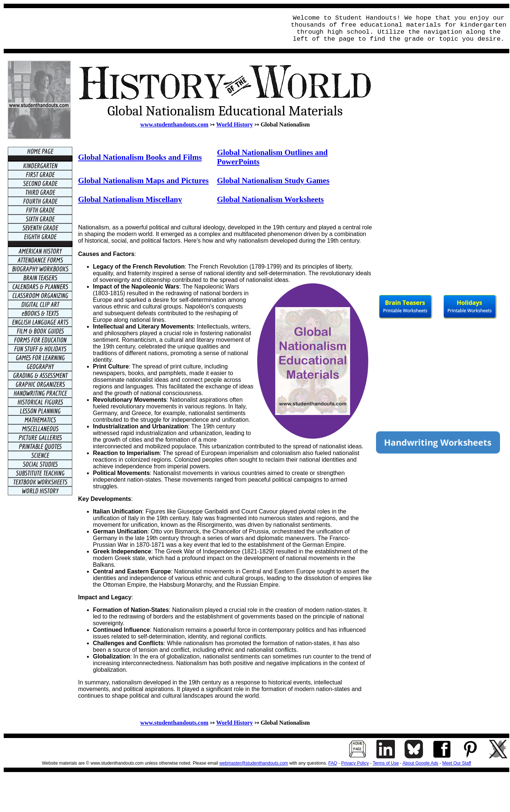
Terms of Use (386, 763)
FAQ (333, 763)
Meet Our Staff (457, 763)
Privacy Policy (355, 763)
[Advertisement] (143, 28)
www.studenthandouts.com (174, 124)
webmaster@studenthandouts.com (254, 763)
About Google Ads (421, 763)
